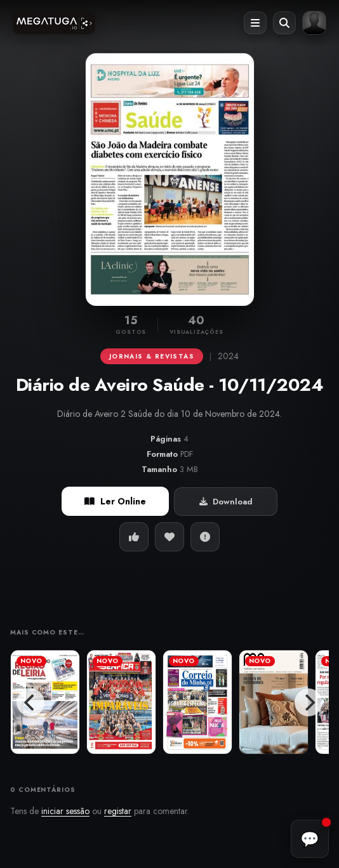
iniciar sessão (65, 811)
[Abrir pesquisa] (284, 23)
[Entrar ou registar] (314, 23)
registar (118, 811)
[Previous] (30, 702)
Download (226, 502)
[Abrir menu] (255, 23)
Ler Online (115, 501)
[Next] (309, 702)
